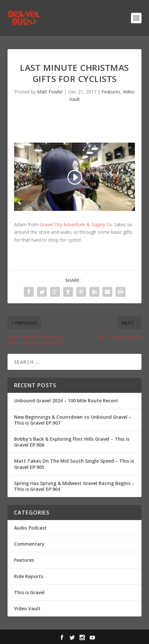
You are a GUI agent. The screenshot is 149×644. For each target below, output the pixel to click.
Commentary (29, 544)
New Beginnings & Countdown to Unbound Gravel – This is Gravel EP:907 (73, 420)
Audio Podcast (30, 528)
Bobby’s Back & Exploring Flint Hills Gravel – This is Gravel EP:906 (72, 442)
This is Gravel (29, 592)
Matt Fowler (50, 92)
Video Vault (27, 608)
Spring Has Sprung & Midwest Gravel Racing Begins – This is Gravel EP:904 (74, 486)
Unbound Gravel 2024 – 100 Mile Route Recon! (66, 401)
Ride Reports (29, 576)
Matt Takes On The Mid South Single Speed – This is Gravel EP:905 (74, 464)
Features (111, 92)
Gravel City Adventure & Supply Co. (76, 224)
